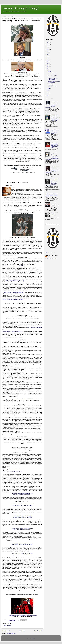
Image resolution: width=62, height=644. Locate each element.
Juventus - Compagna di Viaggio (21, 8)
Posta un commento (8, 625)
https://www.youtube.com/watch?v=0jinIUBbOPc (12, 469)
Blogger (33, 639)
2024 (48, 45)
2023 (48, 46)
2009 (48, 70)
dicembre (50, 72)
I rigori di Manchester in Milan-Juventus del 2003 (22, 554)
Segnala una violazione (50, 252)
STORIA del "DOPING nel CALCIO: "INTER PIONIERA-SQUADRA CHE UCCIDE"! (55, 131)
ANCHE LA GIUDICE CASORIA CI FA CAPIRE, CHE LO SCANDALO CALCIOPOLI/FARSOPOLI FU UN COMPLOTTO (52, 169)
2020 (48, 51)
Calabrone (49, 257)
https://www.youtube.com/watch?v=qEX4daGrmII (12, 472)
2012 (48, 65)
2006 (48, 94)
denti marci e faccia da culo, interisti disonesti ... (52, 73)
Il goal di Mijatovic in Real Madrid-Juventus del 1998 (22, 543)
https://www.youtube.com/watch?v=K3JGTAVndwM (13, 299)
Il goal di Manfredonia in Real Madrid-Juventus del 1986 (22, 504)
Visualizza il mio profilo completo (51, 259)
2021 (48, 50)
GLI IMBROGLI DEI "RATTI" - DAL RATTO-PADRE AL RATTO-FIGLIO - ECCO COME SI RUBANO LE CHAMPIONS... (52, 182)
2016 (48, 58)
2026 (48, 41)
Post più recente (6, 631)
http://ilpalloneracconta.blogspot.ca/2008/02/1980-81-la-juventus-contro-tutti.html (19, 266)
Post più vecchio (38, 631)
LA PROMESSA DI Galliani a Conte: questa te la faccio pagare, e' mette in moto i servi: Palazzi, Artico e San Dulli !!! (55, 145)
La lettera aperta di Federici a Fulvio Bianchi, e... (53, 79)
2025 (48, 43)
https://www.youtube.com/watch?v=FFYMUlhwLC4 (13, 337)
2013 (48, 63)
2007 (48, 92)
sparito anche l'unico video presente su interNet (22, 495)
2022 (48, 48)
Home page (22, 631)
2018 (48, 55)
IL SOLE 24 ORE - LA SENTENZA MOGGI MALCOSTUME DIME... (53, 85)
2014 (48, 62)
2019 (48, 53)
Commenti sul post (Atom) (11, 633)
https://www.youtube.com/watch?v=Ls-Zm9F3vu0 (22, 517)
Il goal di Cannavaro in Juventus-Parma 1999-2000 (12, 332)
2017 (48, 56)
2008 (48, 90)
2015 (48, 60)
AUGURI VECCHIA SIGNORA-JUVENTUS (55, 214)
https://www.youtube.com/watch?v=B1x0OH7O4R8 (22, 544)
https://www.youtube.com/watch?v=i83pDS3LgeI (14, 281)
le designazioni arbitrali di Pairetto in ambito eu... (52, 76)
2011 (48, 67)
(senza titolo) (53, 203)
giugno (49, 88)
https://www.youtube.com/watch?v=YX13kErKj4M (22, 505)
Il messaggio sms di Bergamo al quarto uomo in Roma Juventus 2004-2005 (18, 399)
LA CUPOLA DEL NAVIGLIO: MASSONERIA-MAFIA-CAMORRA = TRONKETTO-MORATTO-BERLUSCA (52, 104)
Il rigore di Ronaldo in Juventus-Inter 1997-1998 (13, 293)
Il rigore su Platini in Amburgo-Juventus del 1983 (22, 493)
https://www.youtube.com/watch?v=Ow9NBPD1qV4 (22, 555)
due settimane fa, (30, 188)
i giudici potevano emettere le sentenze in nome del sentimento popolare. (23, 615)
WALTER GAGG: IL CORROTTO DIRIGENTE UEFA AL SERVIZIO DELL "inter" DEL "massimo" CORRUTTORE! (55, 118)
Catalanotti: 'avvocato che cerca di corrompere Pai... (54, 82)
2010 (48, 68)
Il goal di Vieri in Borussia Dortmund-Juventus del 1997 (22, 528)
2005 (48, 95)
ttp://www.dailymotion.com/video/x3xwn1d (23, 530)
